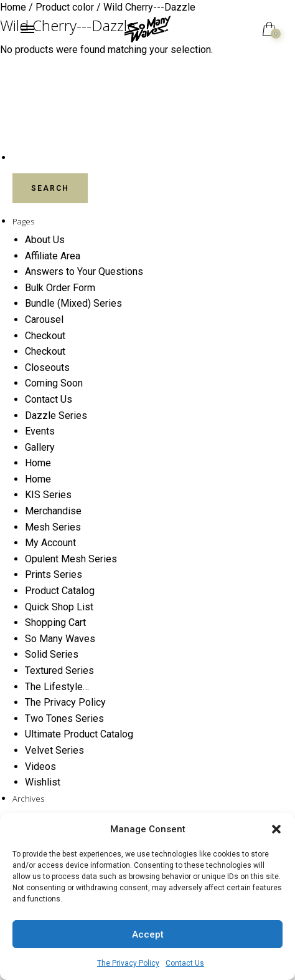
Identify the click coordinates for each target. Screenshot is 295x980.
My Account (50, 543)
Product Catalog (60, 591)
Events (40, 431)
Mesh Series (53, 527)
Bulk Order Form (60, 288)
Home (38, 463)
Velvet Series (54, 750)
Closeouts (47, 367)
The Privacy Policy (128, 963)
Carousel (44, 319)
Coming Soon (54, 383)
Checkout (45, 336)
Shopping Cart (55, 622)
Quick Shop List (59, 607)
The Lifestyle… (57, 687)
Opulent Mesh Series (71, 559)
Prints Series (54, 574)
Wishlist (43, 782)
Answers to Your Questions (84, 271)
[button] (276, 829)
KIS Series (48, 495)
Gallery (40, 447)
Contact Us (185, 963)
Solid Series (52, 654)
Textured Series (59, 670)
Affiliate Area (53, 256)
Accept (148, 934)
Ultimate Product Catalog (79, 734)
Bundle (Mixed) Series (73, 303)
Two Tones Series (64, 718)
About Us (45, 240)
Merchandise (53, 511)
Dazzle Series (56, 416)
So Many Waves (60, 639)
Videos (40, 766)
